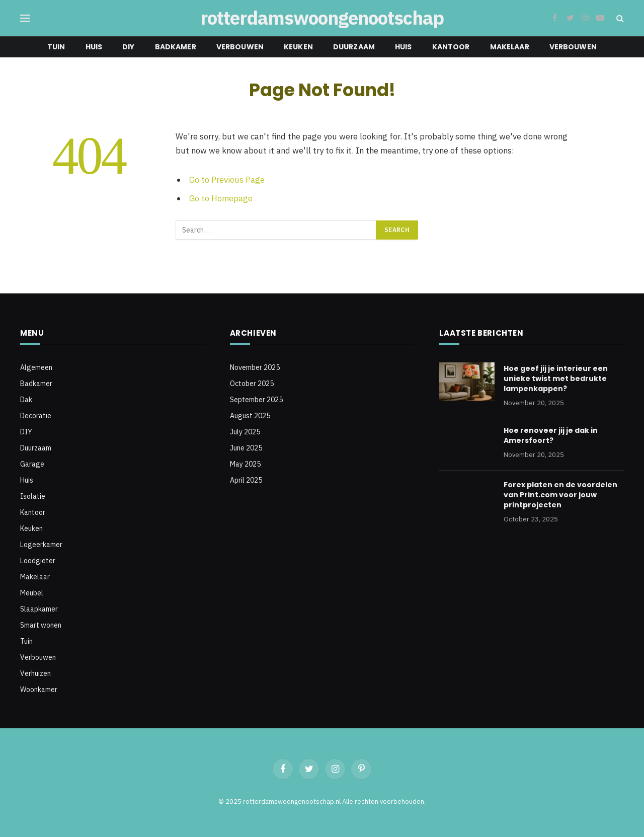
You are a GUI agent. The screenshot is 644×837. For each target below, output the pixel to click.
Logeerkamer (41, 545)
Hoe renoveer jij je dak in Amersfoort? (551, 435)
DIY (128, 47)
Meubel (32, 593)
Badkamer (176, 47)
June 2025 (246, 448)
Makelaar (510, 47)
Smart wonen (41, 625)
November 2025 (255, 367)
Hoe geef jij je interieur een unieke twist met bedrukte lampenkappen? (556, 378)
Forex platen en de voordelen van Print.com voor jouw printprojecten (560, 495)
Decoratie (36, 416)
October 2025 (252, 384)
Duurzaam (354, 47)
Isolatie (33, 496)
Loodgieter (38, 561)
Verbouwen (240, 47)
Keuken (298, 47)
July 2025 (245, 432)
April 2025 (246, 480)
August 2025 (250, 416)
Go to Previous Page (227, 180)
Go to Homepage (221, 198)
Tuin (56, 47)
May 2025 (245, 464)
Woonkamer (39, 690)
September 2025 (256, 400)
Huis (94, 47)
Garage (32, 464)
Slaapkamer (39, 609)
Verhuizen (35, 673)
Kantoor (451, 47)
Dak (26, 400)
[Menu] (25, 18)
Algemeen (36, 367)
